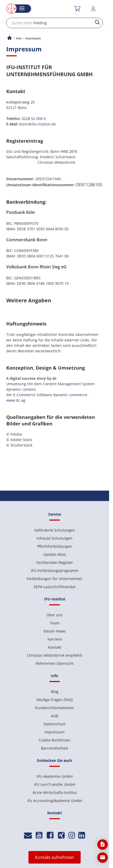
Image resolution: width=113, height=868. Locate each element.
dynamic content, (21, 389)
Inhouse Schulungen (55, 538)
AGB (55, 716)
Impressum (55, 732)
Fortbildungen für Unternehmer (55, 579)
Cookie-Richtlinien (55, 740)
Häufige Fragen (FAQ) (55, 700)
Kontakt (55, 647)
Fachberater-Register (55, 562)
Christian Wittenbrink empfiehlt (55, 655)
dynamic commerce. (71, 395)
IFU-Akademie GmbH (55, 776)
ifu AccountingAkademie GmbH (55, 801)
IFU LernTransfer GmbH (55, 784)
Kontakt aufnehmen (55, 857)
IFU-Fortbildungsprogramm (55, 571)
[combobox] (55, 23)
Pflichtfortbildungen (55, 546)
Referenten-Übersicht (55, 663)
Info (19, 38)
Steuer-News (55, 631)
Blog (55, 692)
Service (55, 514)
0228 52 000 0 (34, 119)
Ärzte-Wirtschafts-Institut (55, 792)
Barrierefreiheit (55, 748)
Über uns (55, 615)
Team (55, 623)
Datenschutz (55, 724)
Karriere (55, 639)
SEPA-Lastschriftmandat (55, 587)
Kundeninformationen (55, 708)
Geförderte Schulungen (55, 530)
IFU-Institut (55, 599)
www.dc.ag (16, 400)
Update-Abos (55, 554)
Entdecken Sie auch (55, 760)
